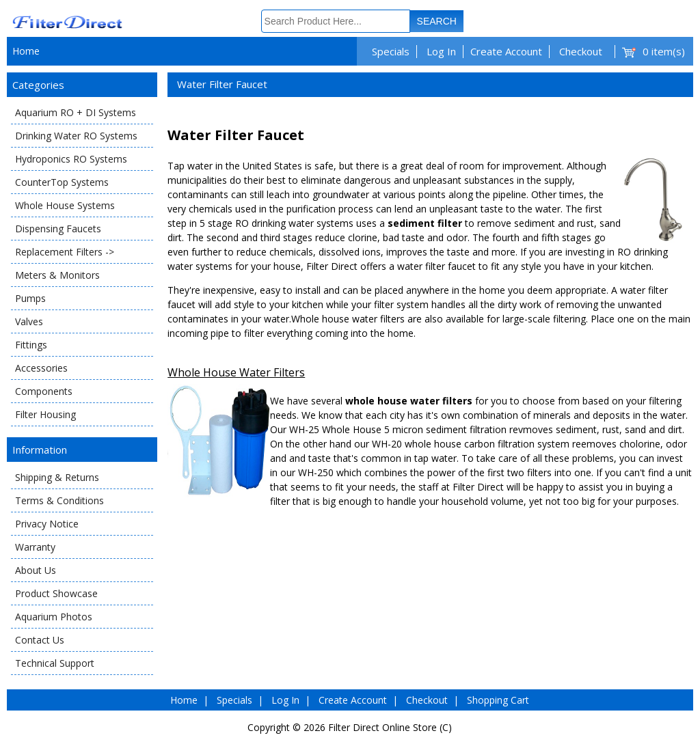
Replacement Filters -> (65, 252)
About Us (36, 570)
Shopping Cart (498, 700)
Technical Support (55, 663)
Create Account (506, 51)
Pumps (30, 298)
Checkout (581, 51)
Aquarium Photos (54, 617)
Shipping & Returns (57, 477)
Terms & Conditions (59, 500)
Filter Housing (45, 414)
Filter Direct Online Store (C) (390, 727)
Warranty (35, 547)
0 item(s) (664, 51)
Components (44, 391)
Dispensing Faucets (58, 229)
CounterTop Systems (62, 182)
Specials (391, 51)
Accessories (41, 368)
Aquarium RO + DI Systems (76, 112)
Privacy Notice (47, 524)
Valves (29, 321)
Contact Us (40, 640)
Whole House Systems (65, 205)
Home (26, 51)
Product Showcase (56, 593)
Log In (441, 51)
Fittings (31, 345)
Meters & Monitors (57, 275)
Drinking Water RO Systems (76, 136)
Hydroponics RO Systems (71, 159)
